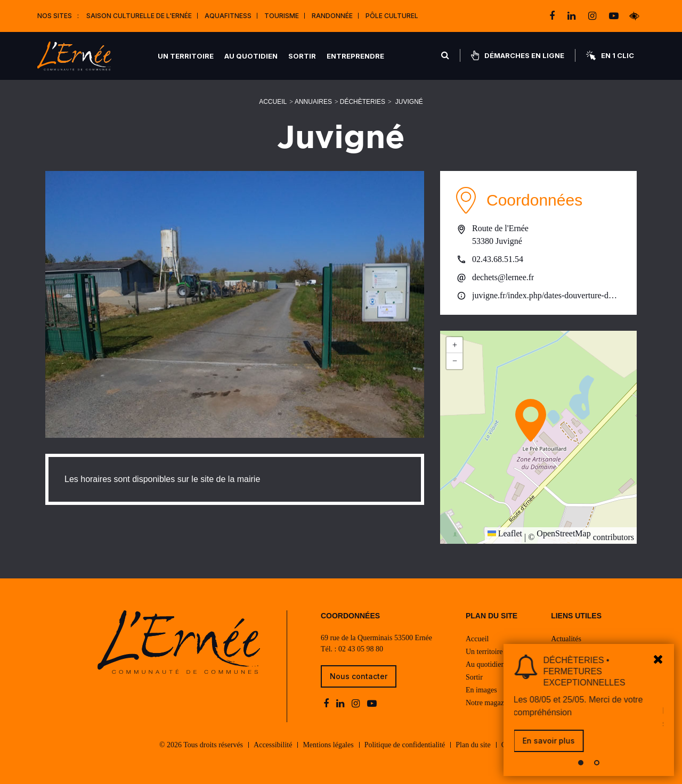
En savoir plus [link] (549, 741)
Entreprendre (355, 56)
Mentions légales (328, 745)
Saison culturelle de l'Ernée (139, 16)
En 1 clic (610, 55)
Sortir (302, 56)
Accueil (273, 102)
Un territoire (186, 56)
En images (481, 690)
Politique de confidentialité (405, 745)
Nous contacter (359, 676)
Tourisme (282, 16)
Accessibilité (273, 745)
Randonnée (332, 16)
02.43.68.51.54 (498, 259)
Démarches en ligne (518, 55)
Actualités (566, 639)
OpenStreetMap (563, 533)
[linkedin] (573, 16)
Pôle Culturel (392, 16)
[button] (531, 420)
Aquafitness (228, 16)
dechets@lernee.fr (503, 277)
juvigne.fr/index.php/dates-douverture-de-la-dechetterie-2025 (546, 295)
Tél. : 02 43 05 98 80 (352, 649)
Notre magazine (489, 703)
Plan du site (473, 745)
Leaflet (505, 533)
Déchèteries (363, 102)
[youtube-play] (614, 16)
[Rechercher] (445, 55)
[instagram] (593, 16)
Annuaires (313, 102)
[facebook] (553, 16)
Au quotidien (251, 56)
